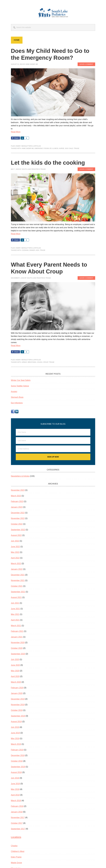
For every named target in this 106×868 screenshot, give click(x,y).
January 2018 (17, 812)
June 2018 (15, 784)
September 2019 (18, 716)
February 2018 (17, 806)
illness (55, 148)
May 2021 (15, 614)
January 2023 (17, 507)
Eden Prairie (16, 857)
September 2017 (18, 829)
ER (51, 148)
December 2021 (18, 575)
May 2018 (15, 789)
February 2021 (17, 631)
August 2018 (16, 772)
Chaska (14, 846)
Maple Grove (16, 863)
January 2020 (17, 693)
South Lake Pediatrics (53, 13)
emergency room (42, 148)
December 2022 (18, 513)
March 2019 (16, 744)
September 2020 (18, 654)
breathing (32, 362)
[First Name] (53, 432)
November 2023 (18, 490)
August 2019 (16, 722)
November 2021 (18, 580)
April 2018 (15, 795)
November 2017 (18, 818)
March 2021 (16, 626)
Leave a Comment (86, 64)
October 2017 (17, 823)
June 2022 (15, 547)
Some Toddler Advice (20, 386)
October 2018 (17, 761)
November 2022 (18, 518)
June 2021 (15, 609)
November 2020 (18, 643)
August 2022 (16, 535)
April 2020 (15, 676)
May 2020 (15, 671)
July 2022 (15, 541)
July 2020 (15, 659)
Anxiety (14, 392)
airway (24, 362)
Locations (16, 837)
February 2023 (17, 501)
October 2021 (17, 586)
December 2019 (18, 699)
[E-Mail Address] (53, 449)
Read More (16, 132)
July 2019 (15, 727)
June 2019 (15, 733)
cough (40, 362)
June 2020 (15, 665)
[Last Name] (53, 441)
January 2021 (17, 637)
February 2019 (17, 750)
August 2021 (16, 597)
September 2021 (18, 592)
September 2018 (18, 767)
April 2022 (15, 558)
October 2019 (17, 710)
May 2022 (15, 552)
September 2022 (18, 530)
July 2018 (15, 778)
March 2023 (16, 496)
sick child (69, 148)
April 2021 (15, 620)
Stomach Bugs (17, 397)
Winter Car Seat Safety (21, 380)
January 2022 (17, 569)
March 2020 (16, 682)
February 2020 (17, 688)
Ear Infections (17, 403)
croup (46, 362)
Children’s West (18, 851)
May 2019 (15, 738)
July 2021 (15, 603)
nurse (62, 148)
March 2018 (16, 801)
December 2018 (18, 755)
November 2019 (18, 705)
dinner (32, 250)
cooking (25, 250)
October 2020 (17, 648)
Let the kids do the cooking (48, 163)
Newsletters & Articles (31, 146)
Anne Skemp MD (28, 148)
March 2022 (16, 564)
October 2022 (17, 524)
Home (17, 40)
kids (37, 250)
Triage (77, 148)
